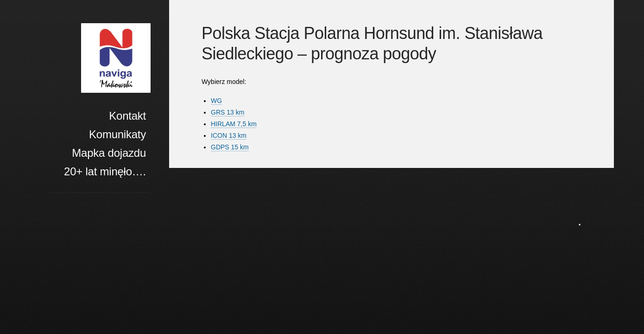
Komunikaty (117, 134)
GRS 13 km (227, 112)
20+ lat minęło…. (105, 171)
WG (216, 101)
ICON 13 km (229, 135)
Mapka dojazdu (109, 153)
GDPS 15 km (230, 147)
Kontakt (127, 116)
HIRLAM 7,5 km (234, 124)
